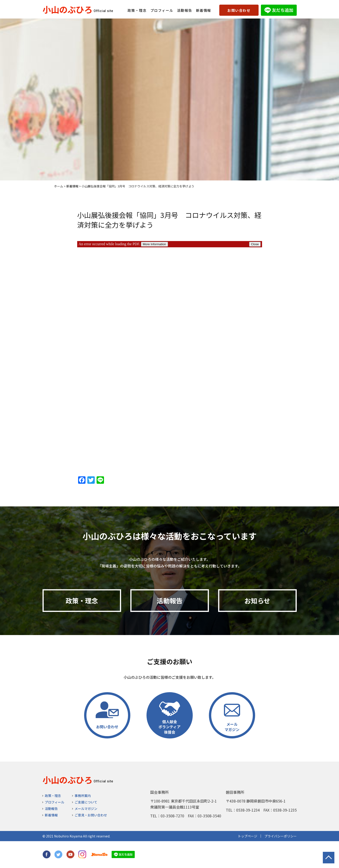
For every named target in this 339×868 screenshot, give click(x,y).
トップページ (247, 836)
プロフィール (162, 10)
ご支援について (86, 802)
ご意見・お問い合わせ (91, 815)
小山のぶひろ (67, 9)
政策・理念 (137, 10)
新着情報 (204, 10)
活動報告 (185, 10)
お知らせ (257, 601)
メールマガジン (86, 809)
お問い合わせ (239, 10)
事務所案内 (83, 796)
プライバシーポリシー (281, 836)
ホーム (59, 186)
